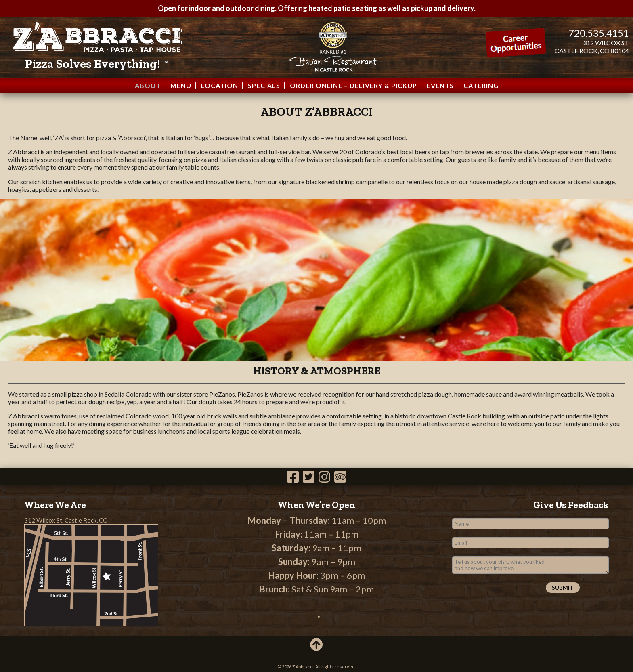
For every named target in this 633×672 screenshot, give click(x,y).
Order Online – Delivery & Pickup (353, 86)
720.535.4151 (599, 33)
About (148, 86)
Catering (481, 86)
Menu (181, 86)
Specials (264, 86)
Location (220, 86)
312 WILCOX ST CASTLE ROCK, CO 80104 (592, 46)
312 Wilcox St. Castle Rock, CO (66, 520)
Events (440, 86)
